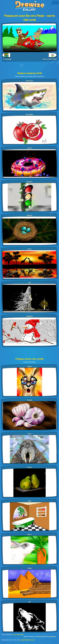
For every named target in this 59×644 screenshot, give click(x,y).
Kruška (29, 467)
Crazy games (52, 637)
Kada (30, 501)
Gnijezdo (29, 215)
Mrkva (29, 535)
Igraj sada (20, 634)
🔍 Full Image (7, 59)
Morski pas (29, 81)
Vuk (29, 602)
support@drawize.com (28, 640)
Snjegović (29, 316)
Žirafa (29, 249)
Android (39, 637)
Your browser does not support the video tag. (29, 38)
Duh (30, 283)
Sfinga (29, 568)
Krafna (30, 148)
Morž (30, 434)
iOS (43, 637)
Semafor (30, 182)
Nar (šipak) (29, 114)
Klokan (30, 366)
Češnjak (30, 400)
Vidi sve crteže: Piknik (50, 59)
